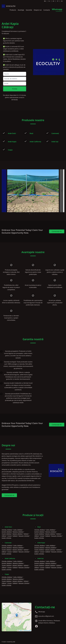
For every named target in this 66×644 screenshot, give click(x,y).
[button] (17, 615)
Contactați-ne (57, 231)
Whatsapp (42, 612)
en (53, 1)
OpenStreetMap (27, 631)
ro (45, 1)
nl (58, 1)
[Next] (62, 191)
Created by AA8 (11, 642)
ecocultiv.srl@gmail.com (46, 616)
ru (49, 1)
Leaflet (20, 631)
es (62, 1)
